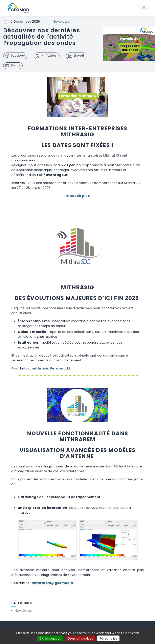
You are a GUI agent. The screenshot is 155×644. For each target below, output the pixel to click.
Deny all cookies (80, 638)
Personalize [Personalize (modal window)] (108, 638)
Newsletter (62, 22)
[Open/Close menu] (144, 8)
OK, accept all (50, 638)
